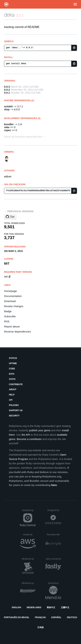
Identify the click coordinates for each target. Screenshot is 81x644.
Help (12, 395)
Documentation (13, 296)
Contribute (16, 384)
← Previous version (19, 211)
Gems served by (53, 559)
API (11, 400)
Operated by (29, 511)
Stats (12, 379)
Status (13, 358)
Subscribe (10, 316)
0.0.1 (7, 93)
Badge (8, 311)
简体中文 (51, 607)
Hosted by (29, 535)
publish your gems (40, 430)
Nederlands (34, 607)
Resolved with (54, 535)
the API (26, 435)
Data (12, 374)
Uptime (13, 363)
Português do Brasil (17, 617)
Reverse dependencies (17, 332)
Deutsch (72, 617)
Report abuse (12, 326)
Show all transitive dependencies (23, 137)
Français (40, 617)
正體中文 (65, 607)
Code (12, 369)
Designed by (54, 510)
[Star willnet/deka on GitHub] (10, 217)
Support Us (16, 410)
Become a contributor (29, 439)
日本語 (40, 627)
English (16, 607)
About (13, 389)
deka (9, 15)
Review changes (14, 306)
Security (14, 416)
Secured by (55, 583)
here (54, 485)
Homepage (10, 291)
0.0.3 (7, 87)
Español (56, 617)
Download (10, 301)
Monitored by (29, 559)
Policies (14, 405)
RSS (7, 321)
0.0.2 (7, 90)
